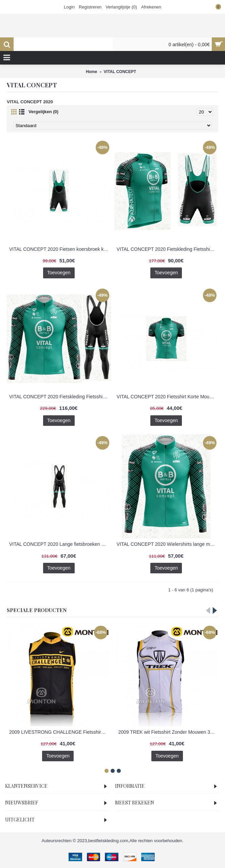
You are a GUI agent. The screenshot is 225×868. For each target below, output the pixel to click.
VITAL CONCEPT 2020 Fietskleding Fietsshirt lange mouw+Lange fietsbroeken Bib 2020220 (60, 397)
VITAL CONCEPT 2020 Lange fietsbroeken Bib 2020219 (60, 544)
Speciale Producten (37, 610)
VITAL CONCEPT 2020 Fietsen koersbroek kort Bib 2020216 (60, 249)
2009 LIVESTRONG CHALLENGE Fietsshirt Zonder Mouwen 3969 (59, 732)
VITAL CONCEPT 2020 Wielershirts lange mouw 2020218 (168, 544)
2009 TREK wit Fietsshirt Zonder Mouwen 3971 (168, 732)
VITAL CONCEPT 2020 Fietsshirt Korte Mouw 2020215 (168, 397)
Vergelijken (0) (43, 112)
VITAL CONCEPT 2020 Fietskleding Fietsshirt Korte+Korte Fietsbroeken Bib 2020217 (168, 249)
